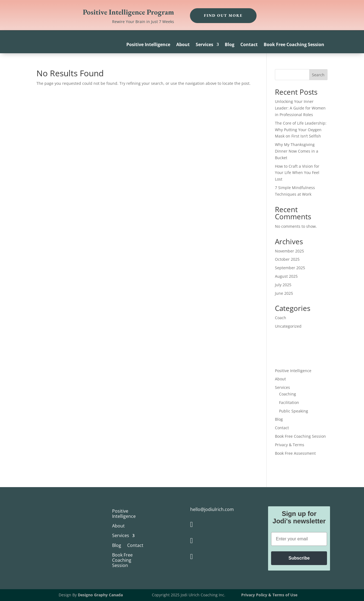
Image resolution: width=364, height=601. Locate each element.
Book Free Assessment (295, 453)
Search (318, 75)
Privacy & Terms (290, 445)
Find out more (224, 16)
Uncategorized (288, 326)
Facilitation (289, 402)
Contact (249, 45)
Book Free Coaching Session (294, 45)
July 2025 (283, 285)
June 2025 (284, 293)
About (183, 45)
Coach (281, 318)
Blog (230, 45)
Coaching (288, 394)
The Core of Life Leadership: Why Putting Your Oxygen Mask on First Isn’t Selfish (301, 130)
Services (204, 45)
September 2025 (290, 268)
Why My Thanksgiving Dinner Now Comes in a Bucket (297, 151)
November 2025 (289, 251)
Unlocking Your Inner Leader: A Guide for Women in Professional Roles (300, 108)
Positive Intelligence (148, 45)
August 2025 (286, 276)
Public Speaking (294, 411)
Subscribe (299, 558)
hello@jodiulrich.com (212, 509)
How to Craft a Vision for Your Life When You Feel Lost (297, 173)
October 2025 (287, 259)
